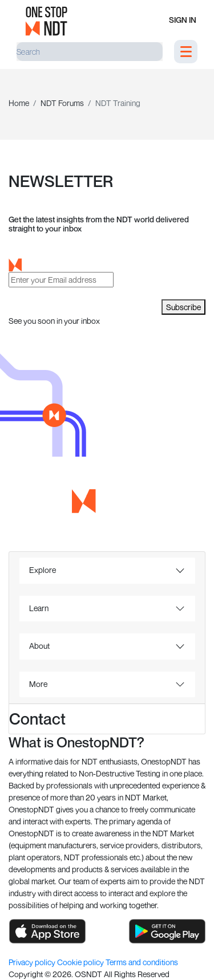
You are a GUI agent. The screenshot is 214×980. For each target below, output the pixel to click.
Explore (43, 570)
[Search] (90, 52)
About (39, 646)
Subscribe (183, 307)
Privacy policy (33, 962)
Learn (39, 608)
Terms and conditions (142, 962)
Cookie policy (81, 962)
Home (19, 103)
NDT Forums (62, 103)
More (38, 684)
